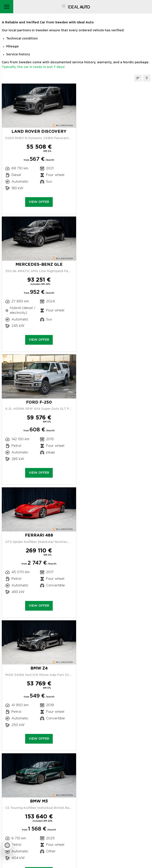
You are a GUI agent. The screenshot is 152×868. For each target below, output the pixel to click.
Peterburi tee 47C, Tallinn (33, 760)
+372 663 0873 (34, 769)
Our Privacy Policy (33, 810)
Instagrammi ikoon (21, 836)
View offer (38, 207)
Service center (30, 778)
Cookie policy (29, 817)
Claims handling (36, 790)
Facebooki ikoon (32, 836)
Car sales (41, 801)
